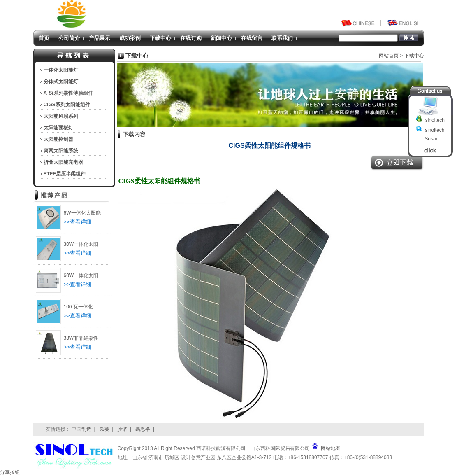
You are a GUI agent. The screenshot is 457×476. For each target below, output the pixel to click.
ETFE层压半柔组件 (65, 174)
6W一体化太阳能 (82, 213)
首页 (44, 38)
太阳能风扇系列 (61, 116)
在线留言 (252, 38)
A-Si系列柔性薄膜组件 (68, 93)
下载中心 (160, 38)
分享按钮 (10, 472)
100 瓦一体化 (78, 307)
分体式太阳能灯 (61, 82)
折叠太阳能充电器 (63, 162)
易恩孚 (143, 429)
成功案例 (130, 38)
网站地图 (331, 448)
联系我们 (282, 38)
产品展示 (100, 38)
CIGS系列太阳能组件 (67, 105)
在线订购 (191, 38)
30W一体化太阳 (81, 244)
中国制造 (81, 429)
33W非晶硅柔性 (81, 338)
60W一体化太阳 (81, 275)
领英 (104, 429)
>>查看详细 (78, 222)
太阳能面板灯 (58, 128)
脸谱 (122, 429)
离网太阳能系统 (61, 151)
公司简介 (69, 38)
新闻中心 (221, 38)
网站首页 (389, 56)
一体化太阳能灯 (61, 70)
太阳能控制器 (58, 139)
